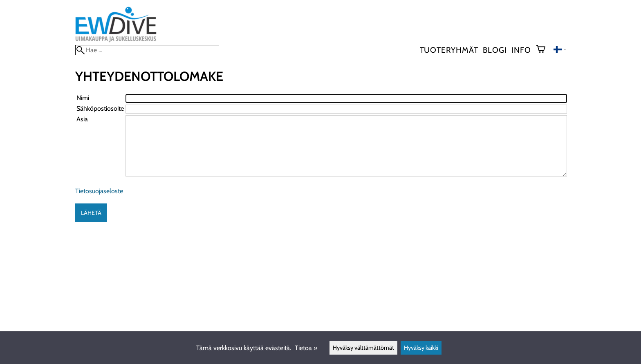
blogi (495, 50)
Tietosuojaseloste (99, 191)
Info (521, 50)
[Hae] (147, 50)
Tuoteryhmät (449, 50)
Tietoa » (306, 348)
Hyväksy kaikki (421, 348)
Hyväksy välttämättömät (363, 348)
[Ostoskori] (544, 50)
